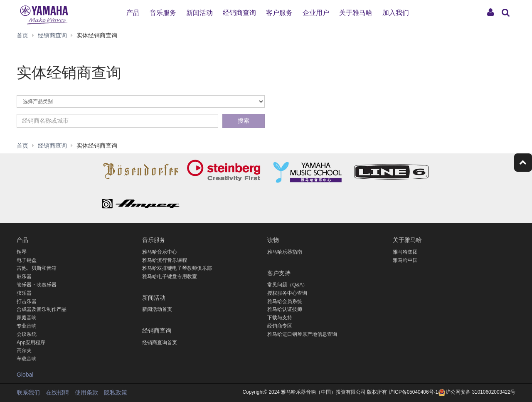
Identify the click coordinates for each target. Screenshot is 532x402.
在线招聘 (57, 392)
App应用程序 (31, 343)
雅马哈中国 (405, 260)
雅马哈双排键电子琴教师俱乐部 (177, 268)
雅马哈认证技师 (285, 309)
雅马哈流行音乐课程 (165, 260)
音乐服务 (163, 13)
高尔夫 (24, 350)
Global (25, 375)
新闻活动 (199, 13)
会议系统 (27, 334)
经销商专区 (280, 326)
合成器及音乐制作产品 (42, 309)
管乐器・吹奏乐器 (37, 285)
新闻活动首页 (157, 309)
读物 (273, 239)
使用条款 (86, 392)
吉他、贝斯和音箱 (37, 268)
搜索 (244, 121)
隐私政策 (116, 392)
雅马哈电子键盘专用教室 (170, 276)
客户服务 (279, 13)
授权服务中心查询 (287, 293)
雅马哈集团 (405, 252)
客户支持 (279, 273)
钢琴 (22, 252)
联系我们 (28, 392)
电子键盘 (27, 260)
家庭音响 (27, 318)
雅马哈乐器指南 (285, 252)
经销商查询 (239, 13)
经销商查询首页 (160, 343)
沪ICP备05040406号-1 (413, 392)
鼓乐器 (24, 276)
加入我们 (396, 13)
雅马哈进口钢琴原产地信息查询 (302, 334)
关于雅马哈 (356, 13)
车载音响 (27, 359)
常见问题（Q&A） (287, 285)
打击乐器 (27, 301)
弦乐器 (24, 293)
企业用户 (316, 13)
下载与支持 (280, 318)
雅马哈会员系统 (285, 301)
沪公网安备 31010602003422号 (477, 392)
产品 (133, 13)
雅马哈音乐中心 (160, 252)
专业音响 (27, 326)
